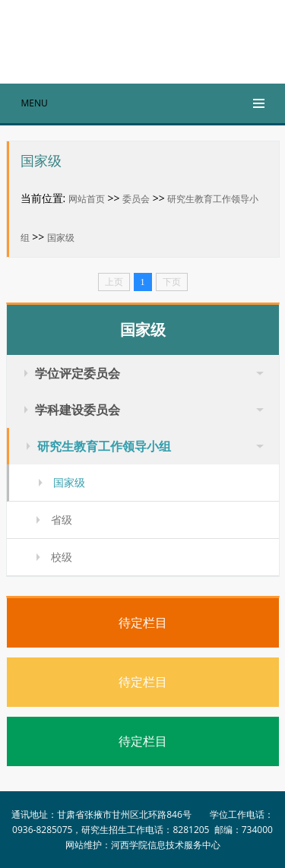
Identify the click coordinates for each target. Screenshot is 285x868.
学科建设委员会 (78, 410)
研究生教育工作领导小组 (104, 446)
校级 (62, 557)
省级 (62, 520)
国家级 (61, 238)
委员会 (136, 199)
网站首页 (87, 199)
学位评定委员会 (78, 373)
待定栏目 (143, 622)
